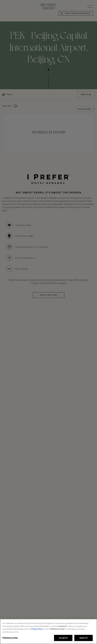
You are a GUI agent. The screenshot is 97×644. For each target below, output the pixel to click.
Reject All (83, 638)
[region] (48, 631)
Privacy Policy (37, 629)
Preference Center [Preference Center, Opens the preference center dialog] (10, 638)
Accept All (63, 638)
